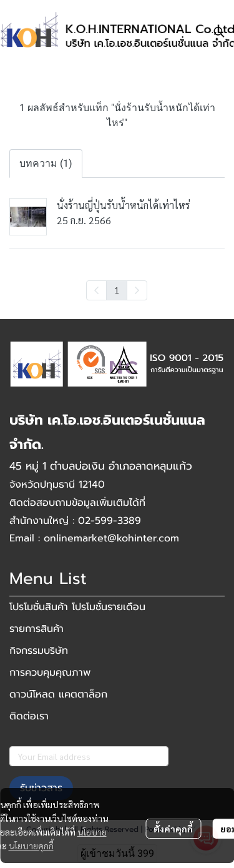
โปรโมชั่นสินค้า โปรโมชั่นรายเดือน (77, 607)
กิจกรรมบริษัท (39, 651)
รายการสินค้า (37, 629)
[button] (219, 32)
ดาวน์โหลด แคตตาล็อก (58, 694)
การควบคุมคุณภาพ (50, 673)
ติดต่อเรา (29, 716)
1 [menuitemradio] (117, 290)
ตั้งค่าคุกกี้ (173, 829)
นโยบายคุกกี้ (31, 846)
